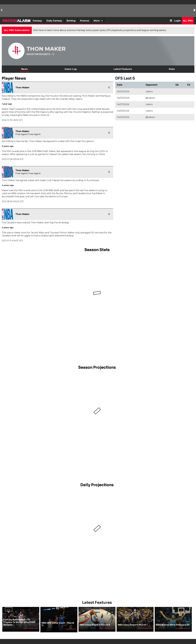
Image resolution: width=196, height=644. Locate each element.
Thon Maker (22, 88)
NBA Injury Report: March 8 (95, 625)
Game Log (71, 69)
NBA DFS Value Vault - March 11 (58, 624)
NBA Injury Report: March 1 (133, 625)
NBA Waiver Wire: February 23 (173, 625)
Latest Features (123, 69)
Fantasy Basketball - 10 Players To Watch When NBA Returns (20, 622)
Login (177, 21)
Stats (172, 69)
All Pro (188, 21)
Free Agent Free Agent (28, 134)
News (24, 69)
